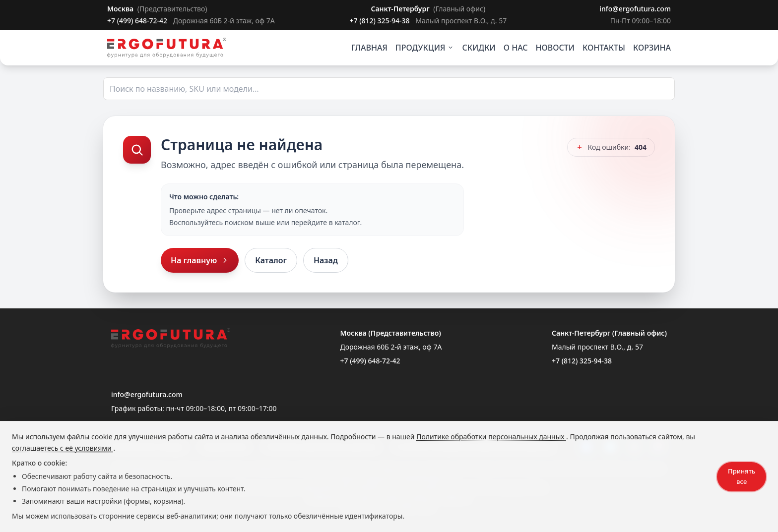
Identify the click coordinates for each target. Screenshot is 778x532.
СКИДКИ (479, 48)
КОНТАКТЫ (604, 48)
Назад (326, 260)
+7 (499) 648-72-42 (138, 21)
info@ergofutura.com (635, 9)
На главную (200, 260)
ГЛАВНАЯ (369, 48)
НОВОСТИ (555, 48)
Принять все (742, 476)
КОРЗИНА (652, 48)
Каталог (271, 260)
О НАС (516, 48)
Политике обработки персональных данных (491, 437)
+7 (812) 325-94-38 (380, 21)
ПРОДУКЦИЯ (425, 48)
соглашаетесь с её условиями (63, 448)
